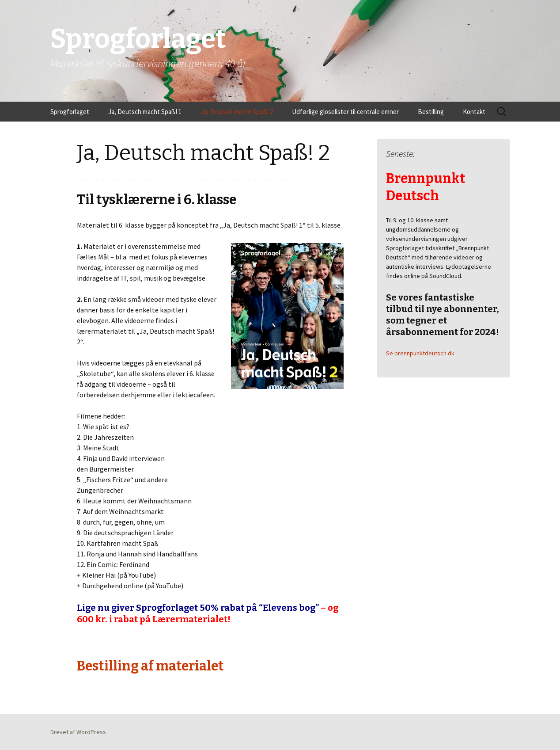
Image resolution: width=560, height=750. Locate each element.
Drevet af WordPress (78, 732)
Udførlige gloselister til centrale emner (345, 112)
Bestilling (431, 112)
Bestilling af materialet (150, 666)
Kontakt (474, 112)
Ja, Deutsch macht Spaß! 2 (237, 112)
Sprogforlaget (70, 112)
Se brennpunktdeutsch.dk (420, 353)
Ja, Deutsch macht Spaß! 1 (145, 112)
